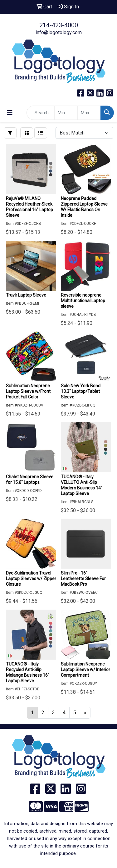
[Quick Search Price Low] (66, 113)
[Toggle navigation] (10, 113)
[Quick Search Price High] (89, 113)
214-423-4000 (59, 25)
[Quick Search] (41, 113)
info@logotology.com (59, 32)
